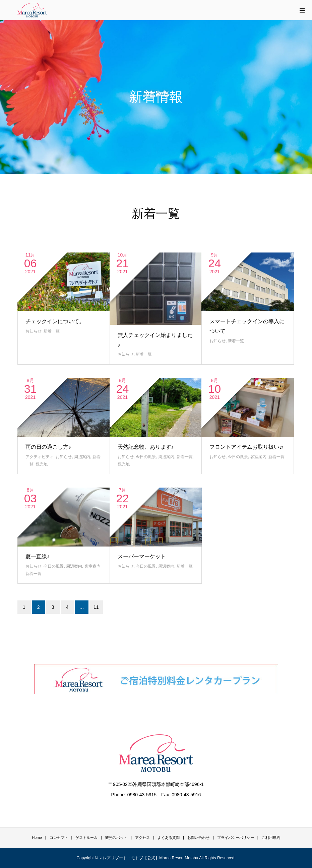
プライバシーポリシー (236, 838)
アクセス (142, 838)
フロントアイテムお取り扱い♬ (246, 447)
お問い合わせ (198, 838)
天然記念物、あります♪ (146, 447)
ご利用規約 (271, 838)
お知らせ (34, 331)
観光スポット (116, 838)
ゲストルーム (86, 838)
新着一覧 (52, 331)
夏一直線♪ (38, 556)
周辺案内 (82, 457)
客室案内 (258, 457)
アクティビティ (40, 457)
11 (96, 607)
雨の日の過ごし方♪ (48, 447)
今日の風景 (146, 457)
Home (37, 838)
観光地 (42, 464)
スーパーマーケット (142, 556)
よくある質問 (169, 838)
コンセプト (59, 838)
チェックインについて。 (55, 321)
